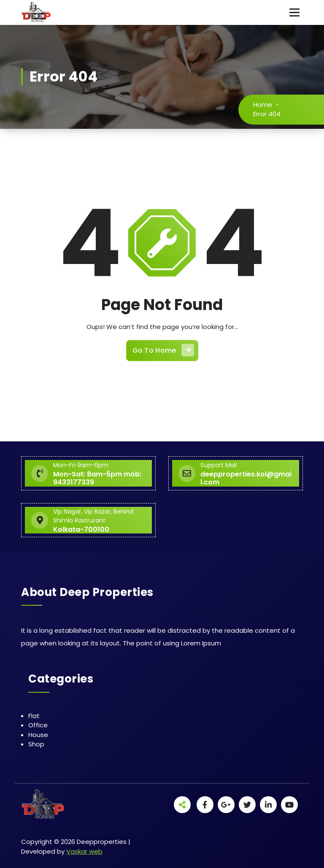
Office (38, 725)
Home (263, 105)
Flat (34, 716)
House (38, 735)
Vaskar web (84, 851)
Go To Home (163, 350)
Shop (36, 744)
